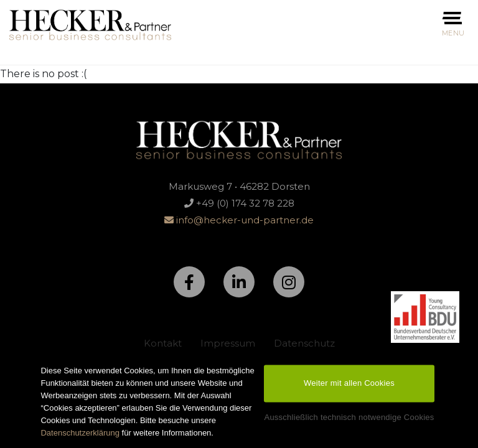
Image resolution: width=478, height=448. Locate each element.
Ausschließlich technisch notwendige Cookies (349, 421)
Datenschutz (304, 343)
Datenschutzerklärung (80, 436)
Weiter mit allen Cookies (349, 387)
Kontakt (163, 343)
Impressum (228, 343)
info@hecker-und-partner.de (239, 220)
